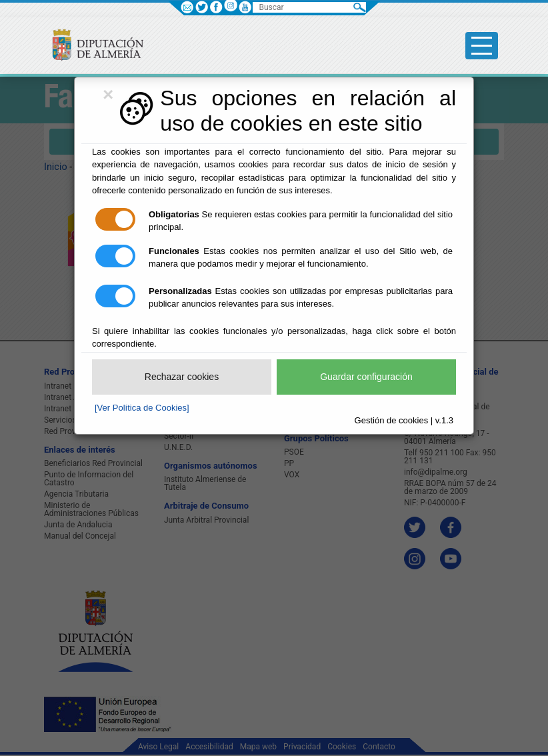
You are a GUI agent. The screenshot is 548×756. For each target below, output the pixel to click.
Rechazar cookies (182, 377)
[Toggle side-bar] (482, 46)
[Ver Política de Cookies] (142, 408)
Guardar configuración (366, 377)
